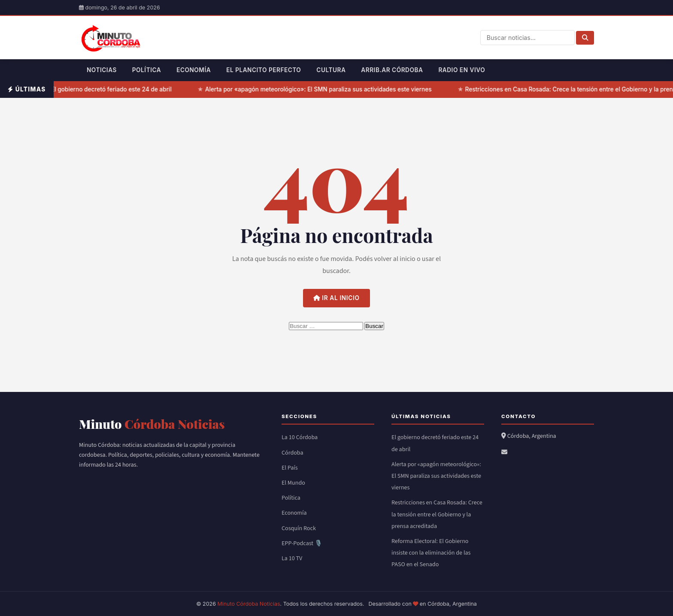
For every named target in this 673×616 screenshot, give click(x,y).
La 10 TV (292, 558)
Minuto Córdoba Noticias (249, 604)
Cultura (331, 70)
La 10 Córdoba (300, 437)
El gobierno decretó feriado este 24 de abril (113, 89)
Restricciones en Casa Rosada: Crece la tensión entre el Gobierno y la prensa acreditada (437, 514)
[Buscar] (585, 38)
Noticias (102, 70)
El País (290, 468)
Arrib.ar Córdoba (392, 70)
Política (147, 70)
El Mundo (293, 483)
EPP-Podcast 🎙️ (302, 543)
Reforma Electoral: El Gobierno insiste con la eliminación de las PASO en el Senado (431, 553)
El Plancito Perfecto (264, 70)
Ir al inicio (336, 298)
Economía (194, 70)
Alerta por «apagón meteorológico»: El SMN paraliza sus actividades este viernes (320, 89)
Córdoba (293, 453)
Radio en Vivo (462, 70)
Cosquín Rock (299, 528)
